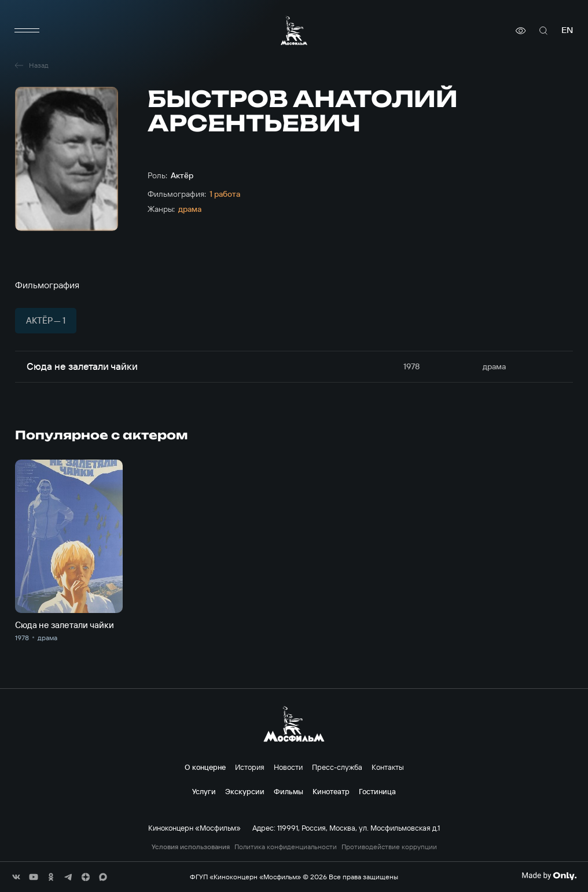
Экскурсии (245, 791)
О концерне (205, 767)
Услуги (204, 791)
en (567, 30)
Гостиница (377, 791)
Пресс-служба (337, 767)
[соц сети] (16, 877)
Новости (288, 767)
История (250, 767)
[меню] (27, 31)
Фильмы (289, 791)
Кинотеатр (331, 791)
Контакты (388, 767)
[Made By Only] (549, 876)
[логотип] (294, 30)
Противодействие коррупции (389, 847)
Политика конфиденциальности (286, 847)
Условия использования (191, 847)
